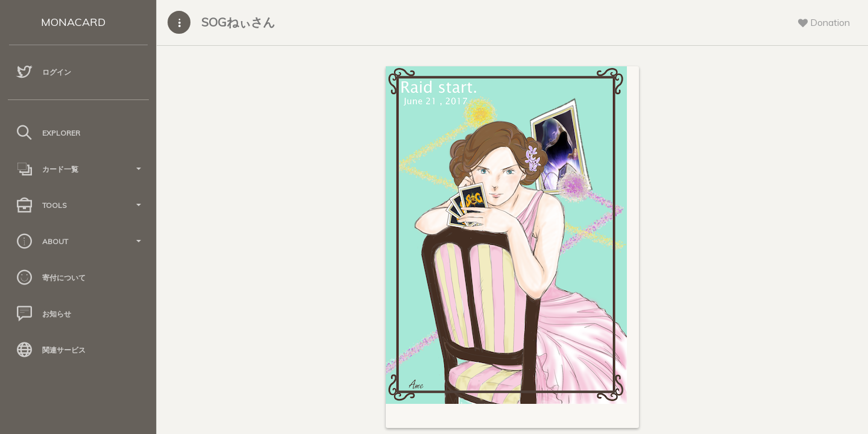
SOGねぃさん (238, 22)
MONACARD (73, 22)
